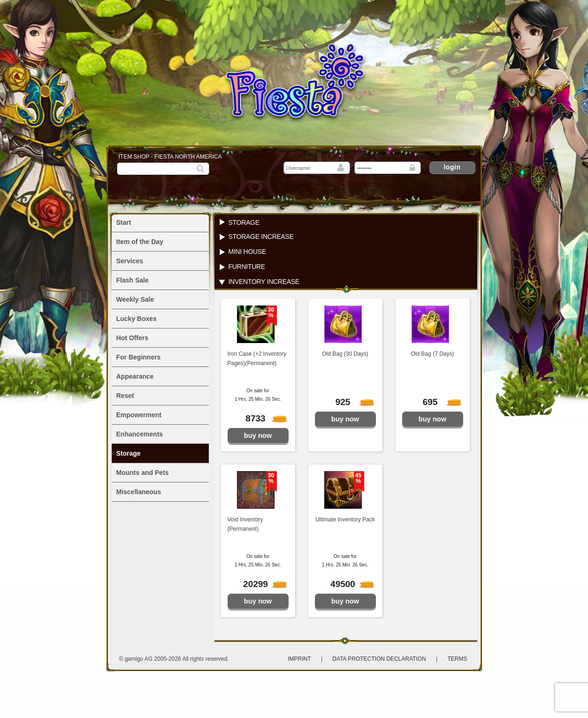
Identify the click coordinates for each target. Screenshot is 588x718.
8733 (261, 418)
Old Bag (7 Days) (432, 354)
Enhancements (140, 434)
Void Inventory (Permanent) (245, 524)
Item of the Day (140, 242)
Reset (125, 396)
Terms (458, 659)
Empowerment (139, 415)
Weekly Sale (135, 299)
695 (437, 402)
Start (124, 222)
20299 (260, 584)
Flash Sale (133, 280)
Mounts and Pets (143, 473)
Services (130, 261)
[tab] (346, 222)
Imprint (299, 659)
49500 (347, 584)
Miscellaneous (139, 492)
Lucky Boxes (137, 319)
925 (350, 402)
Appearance (135, 376)
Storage (129, 453)
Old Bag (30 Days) (345, 354)
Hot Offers (132, 338)
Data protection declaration (380, 659)
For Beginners (139, 357)
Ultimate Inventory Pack (345, 519)
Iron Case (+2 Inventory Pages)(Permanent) (257, 359)
